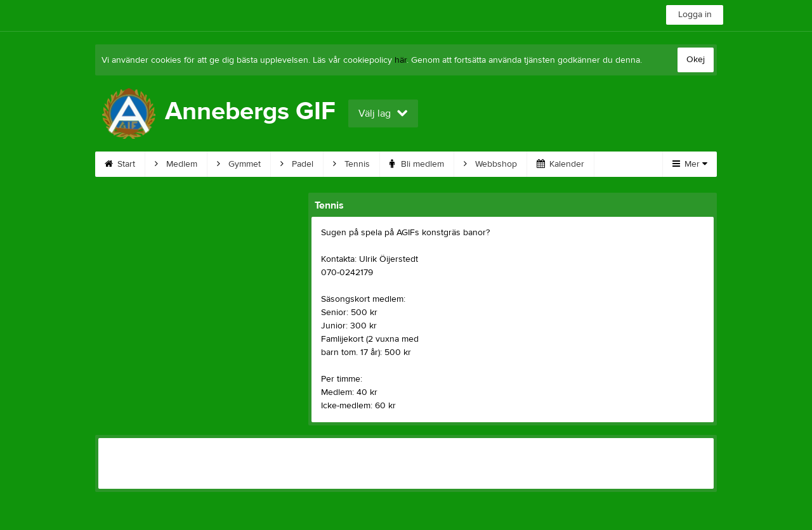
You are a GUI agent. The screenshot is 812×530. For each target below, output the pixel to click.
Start (120, 164)
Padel (297, 164)
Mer (690, 164)
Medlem (176, 164)
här (401, 60)
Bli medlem (417, 164)
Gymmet (239, 164)
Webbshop (490, 164)
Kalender (560, 164)
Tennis (351, 164)
